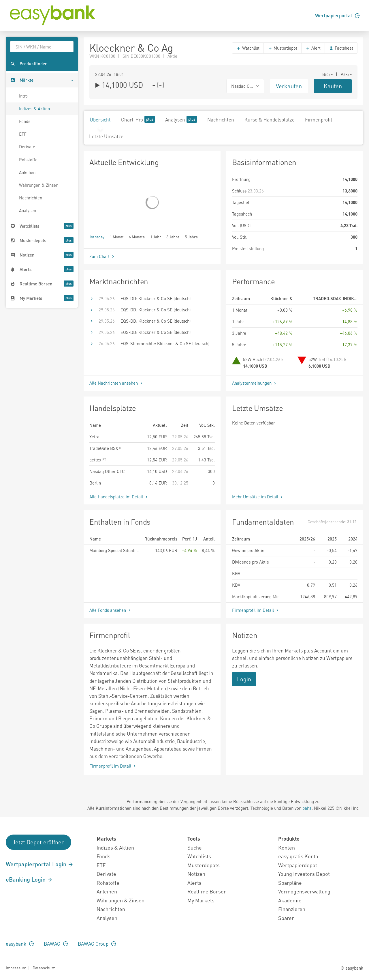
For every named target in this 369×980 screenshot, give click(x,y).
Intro (23, 96)
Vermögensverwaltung (304, 891)
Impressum (16, 968)
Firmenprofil (319, 119)
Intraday (97, 236)
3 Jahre (173, 236)
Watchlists (199, 856)
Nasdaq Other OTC (107, 471)
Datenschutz (44, 968)
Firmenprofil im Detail (256, 610)
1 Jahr (156, 236)
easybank (20, 944)
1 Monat (117, 236)
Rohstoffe (28, 160)
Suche (195, 847)
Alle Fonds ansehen (111, 610)
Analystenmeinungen (255, 383)
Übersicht (100, 119)
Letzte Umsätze (106, 136)
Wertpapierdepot (298, 865)
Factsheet (341, 48)
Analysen (28, 210)
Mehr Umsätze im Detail (258, 497)
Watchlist (248, 48)
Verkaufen (289, 86)
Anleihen (27, 172)
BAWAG (56, 944)
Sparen (286, 918)
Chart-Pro (138, 119)
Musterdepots (204, 865)
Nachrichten (31, 198)
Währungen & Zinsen (39, 185)
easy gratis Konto (298, 856)
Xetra (94, 437)
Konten (287, 847)
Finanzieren (292, 909)
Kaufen (333, 86)
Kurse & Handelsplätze (270, 119)
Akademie (290, 900)
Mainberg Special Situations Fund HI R (115, 550)
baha (307, 808)
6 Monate (137, 236)
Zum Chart (102, 256)
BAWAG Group (97, 944)
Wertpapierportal (337, 15)
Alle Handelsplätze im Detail (119, 497)
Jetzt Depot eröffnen (38, 842)
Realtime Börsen (207, 891)
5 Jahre (191, 236)
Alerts (194, 883)
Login (244, 679)
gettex (98, 460)
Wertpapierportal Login (40, 864)
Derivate (27, 147)
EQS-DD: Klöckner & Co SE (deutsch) (156, 298)
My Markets (201, 900)
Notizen (196, 874)
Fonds (25, 121)
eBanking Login (29, 879)
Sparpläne (290, 883)
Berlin (95, 483)
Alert (313, 48)
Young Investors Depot (304, 874)
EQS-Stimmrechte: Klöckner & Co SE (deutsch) (165, 343)
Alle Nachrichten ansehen (116, 383)
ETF (23, 134)
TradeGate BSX (106, 448)
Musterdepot (283, 48)
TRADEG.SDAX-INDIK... (335, 298)
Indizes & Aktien (34, 109)
